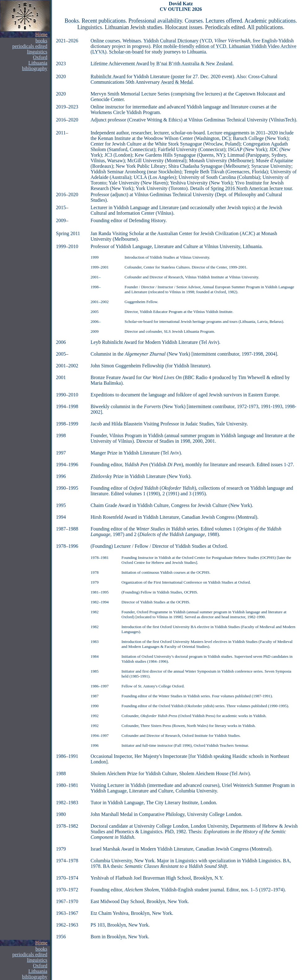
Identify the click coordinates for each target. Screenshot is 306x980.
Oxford (40, 57)
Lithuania (38, 971)
